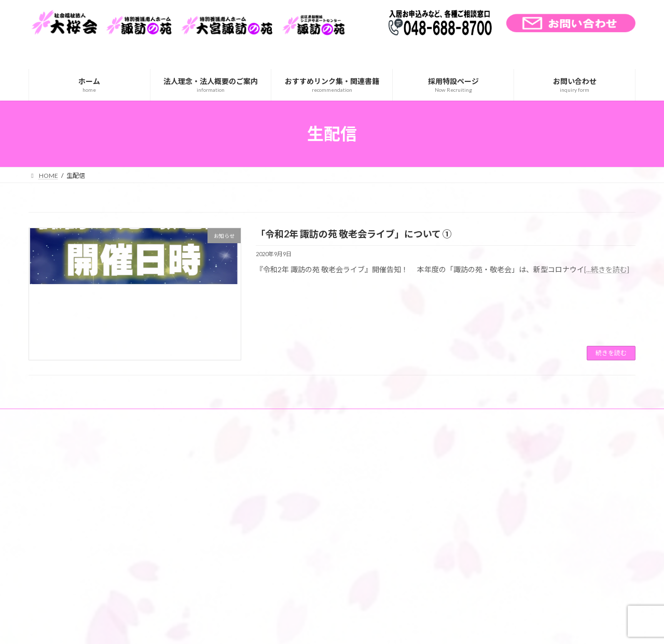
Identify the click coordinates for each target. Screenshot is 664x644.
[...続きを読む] (607, 269)
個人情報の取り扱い (229, 418)
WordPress (276, 626)
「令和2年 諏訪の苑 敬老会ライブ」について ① (354, 234)
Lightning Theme (329, 626)
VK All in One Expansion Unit (399, 626)
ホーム (48, 418)
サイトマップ (163, 418)
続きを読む (611, 353)
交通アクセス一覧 (101, 418)
